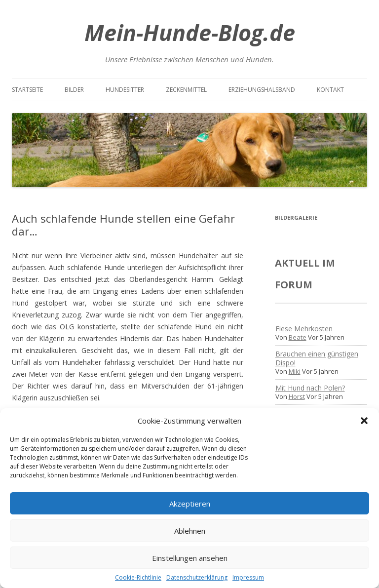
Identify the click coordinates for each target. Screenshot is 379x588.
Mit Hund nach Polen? (310, 388)
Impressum (248, 577)
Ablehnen (190, 531)
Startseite (27, 90)
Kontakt (330, 90)
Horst (297, 396)
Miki (295, 371)
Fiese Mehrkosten (304, 329)
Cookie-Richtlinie (138, 577)
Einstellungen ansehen (190, 558)
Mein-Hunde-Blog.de (190, 32)
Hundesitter (125, 90)
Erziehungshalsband (262, 90)
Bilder (74, 90)
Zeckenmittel (186, 90)
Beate (298, 337)
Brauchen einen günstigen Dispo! (317, 358)
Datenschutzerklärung (197, 577)
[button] (364, 421)
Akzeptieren (190, 504)
